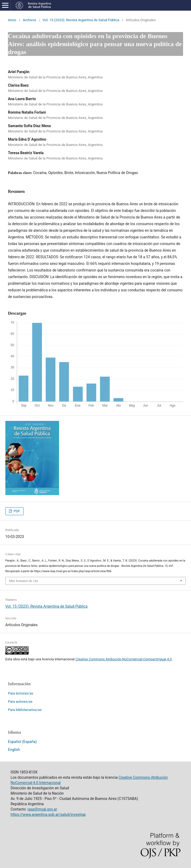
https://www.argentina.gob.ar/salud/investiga (48, 814)
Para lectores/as (21, 693)
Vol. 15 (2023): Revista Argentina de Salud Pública (81, 20)
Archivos (29, 20)
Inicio (12, 20)
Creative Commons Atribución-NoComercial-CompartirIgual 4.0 (124, 659)
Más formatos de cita (24, 581)
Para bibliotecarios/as (25, 710)
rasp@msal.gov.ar (42, 809)
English (14, 750)
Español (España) (22, 742)
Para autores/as (20, 702)
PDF (16, 511)
